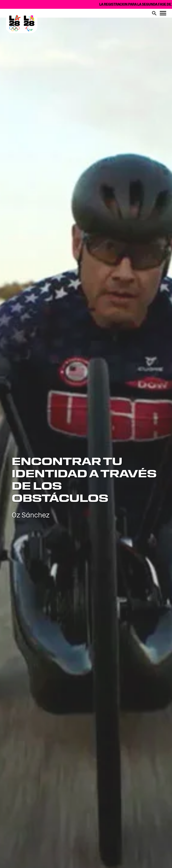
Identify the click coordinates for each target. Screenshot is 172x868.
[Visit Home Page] (45, 37)
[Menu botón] (163, 13)
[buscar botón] (154, 13)
